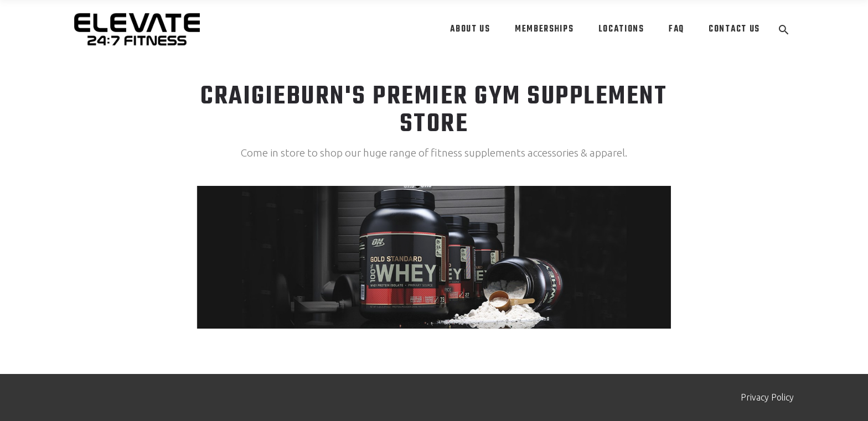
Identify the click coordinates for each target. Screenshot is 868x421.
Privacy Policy (767, 397)
